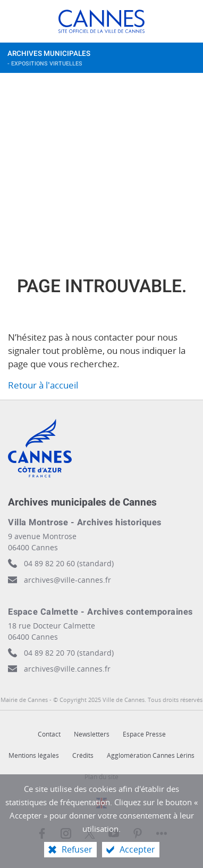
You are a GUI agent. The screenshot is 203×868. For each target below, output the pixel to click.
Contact (49, 734)
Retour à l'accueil (43, 385)
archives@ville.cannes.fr (67, 669)
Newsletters (92, 734)
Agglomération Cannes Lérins (151, 755)
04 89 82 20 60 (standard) (69, 563)
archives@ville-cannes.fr (67, 580)
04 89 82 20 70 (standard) (69, 653)
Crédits (83, 755)
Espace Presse (144, 734)
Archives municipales (91, 61)
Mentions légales (34, 755)
